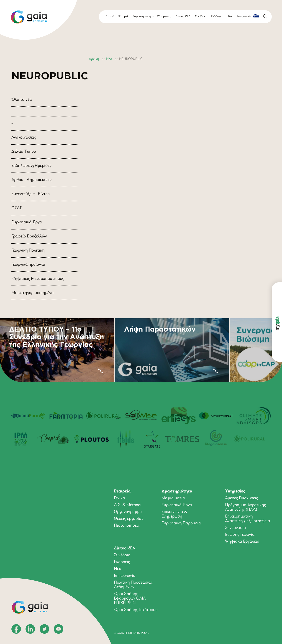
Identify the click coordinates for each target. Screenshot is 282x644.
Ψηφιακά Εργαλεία (242, 541)
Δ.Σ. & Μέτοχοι (128, 505)
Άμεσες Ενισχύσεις (242, 498)
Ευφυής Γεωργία (240, 535)
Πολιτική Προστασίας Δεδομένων (133, 585)
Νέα (229, 17)
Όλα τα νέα (22, 100)
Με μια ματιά (173, 498)
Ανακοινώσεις (24, 137)
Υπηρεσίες (165, 17)
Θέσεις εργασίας (129, 519)
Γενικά (119, 498)
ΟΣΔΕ (17, 208)
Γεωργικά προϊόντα (28, 265)
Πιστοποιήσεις (127, 526)
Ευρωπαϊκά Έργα (27, 222)
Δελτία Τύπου (24, 152)
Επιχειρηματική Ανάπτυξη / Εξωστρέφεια (248, 519)
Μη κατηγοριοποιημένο (32, 293)
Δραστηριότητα (144, 17)
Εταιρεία (124, 17)
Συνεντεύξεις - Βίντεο (31, 194)
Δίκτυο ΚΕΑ (183, 17)
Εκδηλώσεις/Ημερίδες (31, 166)
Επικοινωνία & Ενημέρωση (174, 514)
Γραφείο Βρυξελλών (29, 236)
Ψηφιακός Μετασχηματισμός (38, 279)
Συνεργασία (236, 528)
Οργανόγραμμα (128, 512)
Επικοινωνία (244, 17)
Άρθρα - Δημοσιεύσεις (31, 180)
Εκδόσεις (217, 17)
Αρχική (110, 17)
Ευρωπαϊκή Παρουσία (181, 523)
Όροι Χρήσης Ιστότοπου (136, 610)
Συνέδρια (201, 17)
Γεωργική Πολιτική (28, 250)
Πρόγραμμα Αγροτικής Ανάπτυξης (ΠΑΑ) (246, 507)
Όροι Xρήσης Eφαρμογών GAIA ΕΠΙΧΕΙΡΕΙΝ (130, 598)
